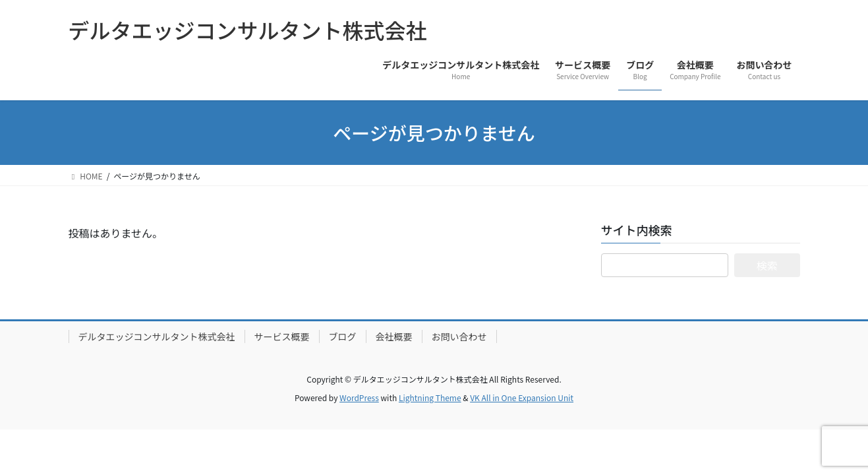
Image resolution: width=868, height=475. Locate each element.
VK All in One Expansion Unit (522, 397)
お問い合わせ (459, 336)
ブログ (343, 336)
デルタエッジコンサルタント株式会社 (157, 336)
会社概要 (394, 336)
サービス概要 (282, 336)
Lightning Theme (430, 397)
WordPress (359, 397)
